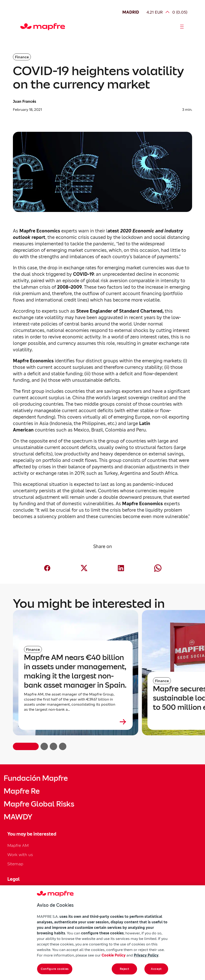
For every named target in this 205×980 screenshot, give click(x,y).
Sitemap (15, 864)
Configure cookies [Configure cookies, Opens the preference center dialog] (55, 969)
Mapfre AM (18, 845)
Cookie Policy (114, 955)
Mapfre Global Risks (39, 804)
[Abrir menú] (182, 27)
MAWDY (18, 817)
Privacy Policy (146, 955)
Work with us (20, 855)
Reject (124, 969)
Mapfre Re (22, 791)
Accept (156, 969)
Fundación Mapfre (36, 778)
